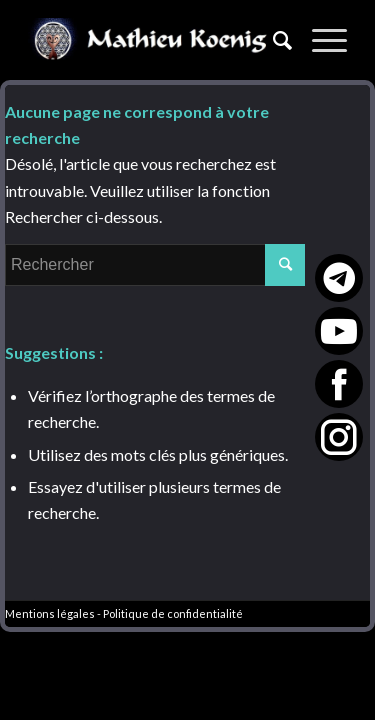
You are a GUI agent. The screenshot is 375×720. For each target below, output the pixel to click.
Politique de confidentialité (173, 613)
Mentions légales (50, 613)
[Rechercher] (272, 40)
